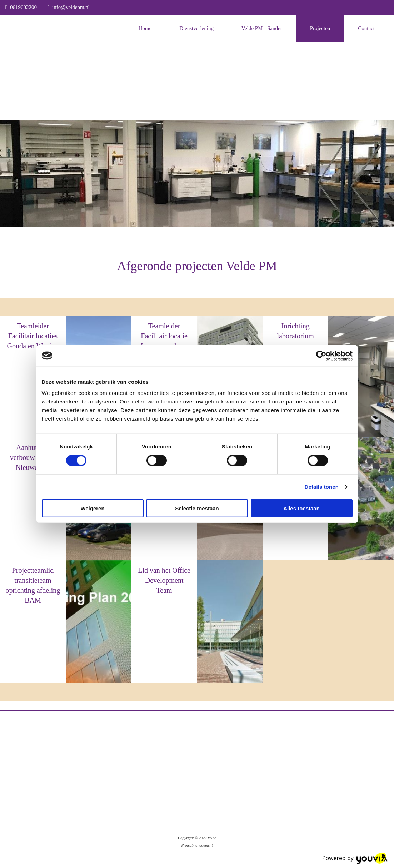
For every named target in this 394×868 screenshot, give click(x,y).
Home (145, 28)
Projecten (320, 28)
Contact (366, 28)
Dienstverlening (196, 28)
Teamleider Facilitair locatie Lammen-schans (164, 336)
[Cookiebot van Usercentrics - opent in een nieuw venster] (321, 356)
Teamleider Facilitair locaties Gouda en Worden (33, 336)
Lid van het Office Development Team (164, 580)
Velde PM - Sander (262, 28)
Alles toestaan (301, 508)
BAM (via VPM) (33, 480)
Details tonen (322, 487)
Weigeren (92, 508)
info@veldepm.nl (71, 7)
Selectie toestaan (197, 508)
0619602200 (23, 7)
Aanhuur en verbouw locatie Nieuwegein (33, 457)
